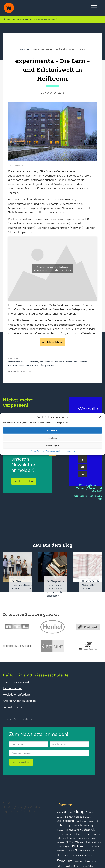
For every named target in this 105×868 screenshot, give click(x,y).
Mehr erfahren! (54, 342)
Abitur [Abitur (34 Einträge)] (59, 812)
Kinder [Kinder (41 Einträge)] (88, 834)
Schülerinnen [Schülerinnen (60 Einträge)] (76, 855)
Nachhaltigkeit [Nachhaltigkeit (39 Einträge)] (63, 851)
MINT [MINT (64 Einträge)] (68, 842)
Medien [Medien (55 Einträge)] (87, 838)
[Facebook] (83, 460)
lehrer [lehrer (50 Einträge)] (99, 834)
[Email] (83, 467)
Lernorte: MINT (32, 365)
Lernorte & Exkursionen (66, 362)
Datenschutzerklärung (55, 451)
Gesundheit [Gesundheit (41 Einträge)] (62, 830)
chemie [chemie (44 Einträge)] (88, 817)
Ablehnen (52, 438)
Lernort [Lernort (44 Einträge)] (80, 838)
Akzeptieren (52, 430)
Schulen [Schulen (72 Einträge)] (89, 851)
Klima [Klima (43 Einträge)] (93, 834)
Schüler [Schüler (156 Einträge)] (63, 855)
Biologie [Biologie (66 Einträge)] (80, 817)
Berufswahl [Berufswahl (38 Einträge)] (61, 817)
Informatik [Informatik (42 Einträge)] (61, 834)
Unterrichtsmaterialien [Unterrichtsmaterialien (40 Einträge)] (83, 866)
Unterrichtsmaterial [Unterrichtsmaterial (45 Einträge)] (65, 866)
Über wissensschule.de (17, 682)
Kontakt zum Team (14, 707)
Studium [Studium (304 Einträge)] (65, 861)
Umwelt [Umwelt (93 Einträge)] (78, 861)
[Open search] (100, 8)
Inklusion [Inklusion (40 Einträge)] (70, 834)
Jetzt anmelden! (24, 481)
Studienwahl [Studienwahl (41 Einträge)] (89, 856)
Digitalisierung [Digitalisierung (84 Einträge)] (65, 821)
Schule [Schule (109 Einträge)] (80, 850)
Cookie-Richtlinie (37, 451)
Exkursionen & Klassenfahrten (23, 362)
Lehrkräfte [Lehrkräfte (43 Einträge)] (72, 838)
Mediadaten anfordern (16, 695)
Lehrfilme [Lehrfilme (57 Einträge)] (62, 838)
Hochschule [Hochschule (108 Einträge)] (87, 830)
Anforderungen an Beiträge (19, 701)
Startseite (24, 49)
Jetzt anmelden (21, 762)
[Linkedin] (83, 474)
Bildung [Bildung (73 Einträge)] (71, 817)
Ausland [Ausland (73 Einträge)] (90, 812)
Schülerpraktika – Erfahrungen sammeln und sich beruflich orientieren (55, 588)
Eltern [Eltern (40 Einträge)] (77, 821)
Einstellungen (52, 445)
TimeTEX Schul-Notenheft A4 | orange (90, 585)
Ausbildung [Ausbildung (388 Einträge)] (73, 811)
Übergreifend (47, 365)
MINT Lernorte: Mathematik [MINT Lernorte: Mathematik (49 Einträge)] (84, 842)
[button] (101, 417)
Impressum (70, 451)
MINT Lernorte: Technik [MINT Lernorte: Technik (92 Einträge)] (84, 846)
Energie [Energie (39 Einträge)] (83, 821)
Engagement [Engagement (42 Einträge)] (92, 821)
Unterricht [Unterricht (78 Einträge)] (90, 861)
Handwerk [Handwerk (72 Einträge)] (73, 830)
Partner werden (12, 688)
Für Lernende (46, 362)
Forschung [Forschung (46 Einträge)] (88, 826)
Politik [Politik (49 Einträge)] (72, 851)
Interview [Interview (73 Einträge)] (79, 834)
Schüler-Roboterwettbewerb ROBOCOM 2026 (23, 585)
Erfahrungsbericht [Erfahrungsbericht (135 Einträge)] (70, 825)
